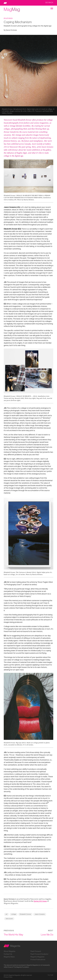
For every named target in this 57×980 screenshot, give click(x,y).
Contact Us (8, 954)
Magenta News (9, 957)
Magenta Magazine (37, 957)
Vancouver (9, 919)
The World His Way (13, 935)
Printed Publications (38, 960)
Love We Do (47, 935)
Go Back (49, 2)
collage (14, 914)
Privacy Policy (8, 977)
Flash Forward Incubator (39, 954)
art (6, 914)
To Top (50, 975)
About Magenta (9, 951)
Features (8, 18)
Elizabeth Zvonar (25, 914)
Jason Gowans (40, 914)
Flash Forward (36, 951)
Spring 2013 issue (40, 901)
